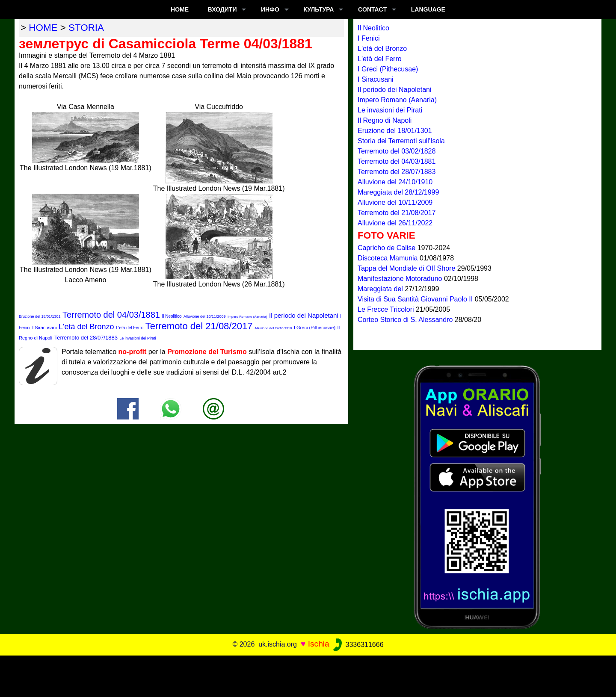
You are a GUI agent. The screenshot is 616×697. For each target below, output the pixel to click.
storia (86, 28)
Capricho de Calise (388, 248)
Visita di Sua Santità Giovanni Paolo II (416, 299)
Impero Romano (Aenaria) (247, 317)
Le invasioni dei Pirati (138, 338)
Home (180, 9)
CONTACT (372, 9)
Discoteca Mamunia (389, 258)
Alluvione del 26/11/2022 (395, 223)
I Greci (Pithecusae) (315, 328)
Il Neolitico (172, 316)
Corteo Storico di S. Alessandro (406, 320)
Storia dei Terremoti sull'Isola (401, 141)
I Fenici (369, 38)
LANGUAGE (428, 9)
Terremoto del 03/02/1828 (397, 151)
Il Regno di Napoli (385, 120)
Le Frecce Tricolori (387, 309)
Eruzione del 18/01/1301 (40, 316)
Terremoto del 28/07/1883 (86, 338)
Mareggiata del (381, 289)
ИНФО (270, 9)
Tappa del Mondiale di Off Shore (407, 268)
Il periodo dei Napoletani (304, 315)
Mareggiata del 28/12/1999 (398, 192)
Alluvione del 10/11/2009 (205, 316)
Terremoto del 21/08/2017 (199, 326)
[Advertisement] (308, 675)
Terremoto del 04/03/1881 (111, 315)
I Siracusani (44, 328)
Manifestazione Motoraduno (401, 279)
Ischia (319, 644)
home (43, 28)
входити (222, 9)
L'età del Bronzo (86, 327)
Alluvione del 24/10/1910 (273, 328)
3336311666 (357, 645)
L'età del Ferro (130, 328)
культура (318, 9)
